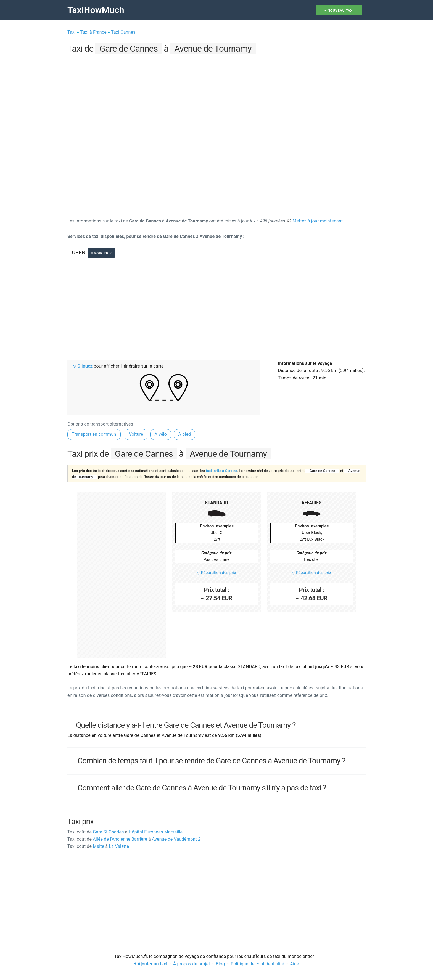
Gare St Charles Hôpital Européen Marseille (125, 832)
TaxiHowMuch (96, 10)
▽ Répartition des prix (216, 573)
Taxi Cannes (123, 32)
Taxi (72, 32)
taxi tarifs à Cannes (222, 471)
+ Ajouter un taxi (151, 964)
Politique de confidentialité (257, 964)
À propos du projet (192, 964)
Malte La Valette (98, 846)
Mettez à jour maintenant (315, 221)
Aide (294, 964)
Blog (221, 964)
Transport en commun (94, 434)
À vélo (161, 434)
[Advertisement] (216, 94)
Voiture (136, 434)
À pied (184, 434)
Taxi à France (93, 32)
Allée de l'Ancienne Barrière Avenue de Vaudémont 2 (134, 839)
